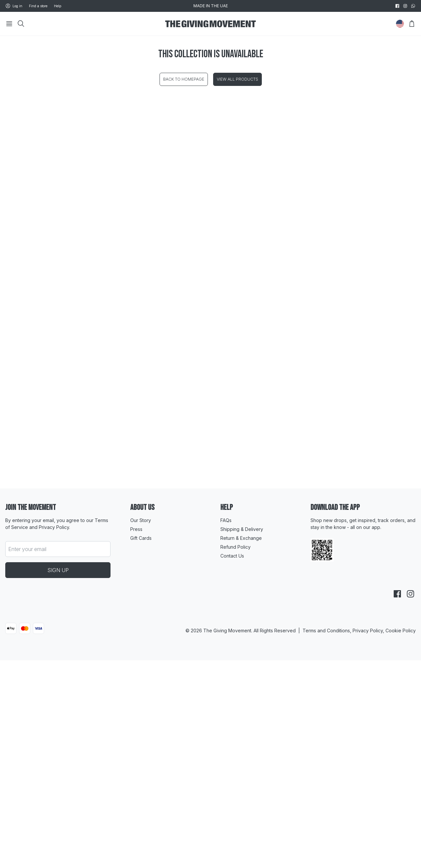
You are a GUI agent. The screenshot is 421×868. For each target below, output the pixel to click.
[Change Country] (400, 24)
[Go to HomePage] (210, 24)
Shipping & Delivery (242, 529)
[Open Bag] (412, 24)
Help (58, 6)
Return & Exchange (241, 538)
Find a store (38, 6)
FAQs (226, 520)
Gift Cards (141, 538)
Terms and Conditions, (328, 631)
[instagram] (405, 6)
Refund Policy (235, 547)
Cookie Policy (401, 631)
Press (136, 529)
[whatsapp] (413, 6)
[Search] (21, 24)
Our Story (141, 520)
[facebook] (397, 6)
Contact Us (232, 556)
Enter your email (27, 549)
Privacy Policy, (369, 631)
